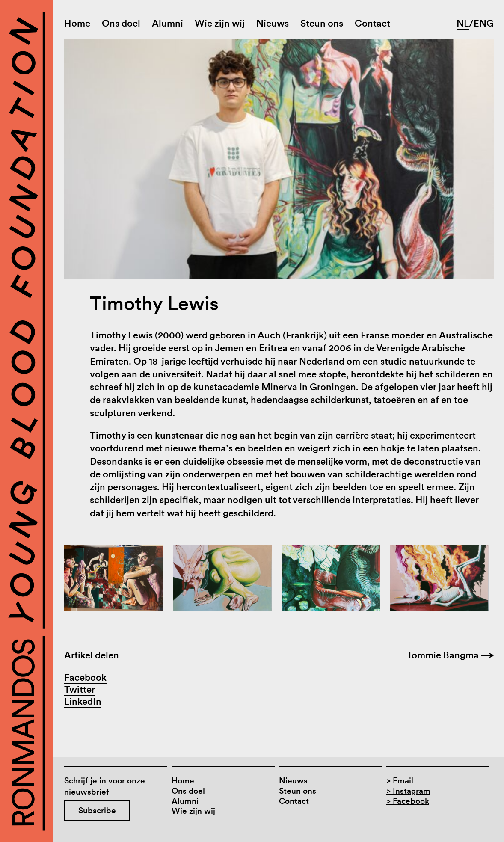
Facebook (85, 677)
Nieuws (273, 23)
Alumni (168, 23)
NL (463, 23)
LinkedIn (83, 701)
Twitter (80, 689)
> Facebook (408, 801)
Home (77, 23)
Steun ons (322, 23)
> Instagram (408, 791)
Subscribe (97, 811)
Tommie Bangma (450, 655)
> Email (400, 781)
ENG (484, 23)
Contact (372, 23)
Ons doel (121, 23)
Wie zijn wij (220, 23)
